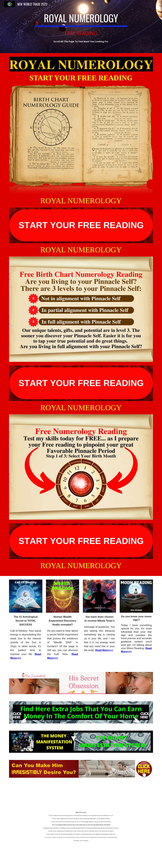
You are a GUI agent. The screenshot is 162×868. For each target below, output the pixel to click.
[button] (158, 4)
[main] (81, 27)
